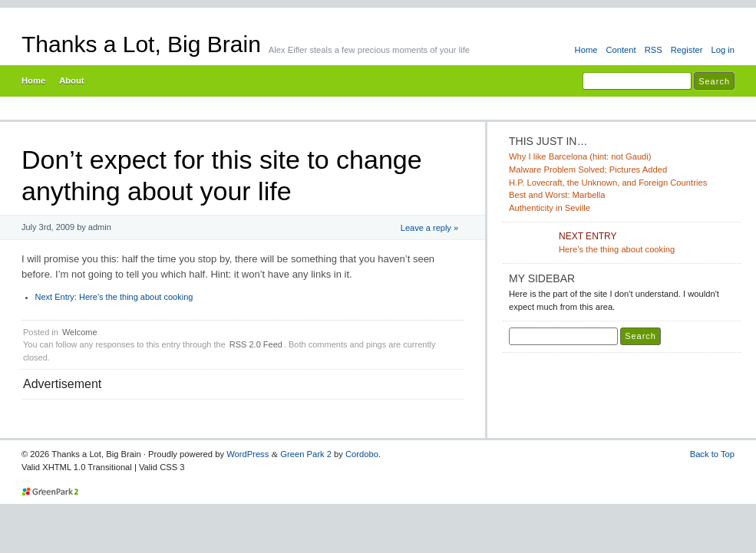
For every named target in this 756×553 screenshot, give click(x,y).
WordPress (248, 454)
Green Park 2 (306, 454)
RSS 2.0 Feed (256, 344)
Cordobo (362, 454)
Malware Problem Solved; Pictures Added (588, 170)
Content (621, 50)
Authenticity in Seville (550, 208)
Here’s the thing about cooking (114, 297)
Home (586, 50)
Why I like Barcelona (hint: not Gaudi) (580, 156)
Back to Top (712, 454)
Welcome (80, 332)
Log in (723, 50)
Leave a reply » (429, 228)
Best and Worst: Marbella (557, 195)
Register (687, 50)
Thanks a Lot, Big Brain (141, 44)
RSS (654, 50)
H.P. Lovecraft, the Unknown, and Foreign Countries (608, 183)
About (71, 81)
